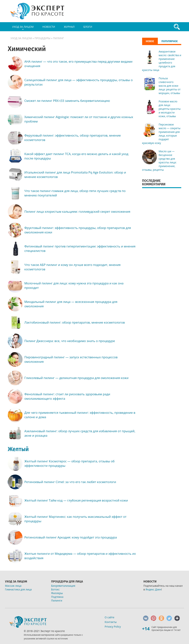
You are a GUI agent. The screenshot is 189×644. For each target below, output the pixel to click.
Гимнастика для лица (18, 589)
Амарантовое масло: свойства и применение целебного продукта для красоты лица (162, 61)
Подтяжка (57, 597)
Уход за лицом (23, 28)
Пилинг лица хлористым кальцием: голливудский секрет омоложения (77, 211)
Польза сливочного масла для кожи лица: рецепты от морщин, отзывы (170, 86)
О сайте (109, 617)
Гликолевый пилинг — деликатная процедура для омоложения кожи (76, 378)
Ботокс (55, 589)
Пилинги (57, 600)
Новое (150, 41)
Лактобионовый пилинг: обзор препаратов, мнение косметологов (75, 322)
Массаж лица (13, 586)
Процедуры (42, 38)
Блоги (88, 27)
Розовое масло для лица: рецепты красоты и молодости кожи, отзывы (170, 109)
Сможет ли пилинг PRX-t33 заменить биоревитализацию (67, 101)
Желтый (18, 449)
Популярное (170, 41)
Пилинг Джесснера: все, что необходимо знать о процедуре (70, 341)
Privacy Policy (113, 627)
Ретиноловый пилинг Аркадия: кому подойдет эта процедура (71, 537)
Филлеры (57, 593)
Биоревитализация (63, 586)
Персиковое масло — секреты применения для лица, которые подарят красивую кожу (161, 134)
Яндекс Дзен (153, 589)
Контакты (111, 622)
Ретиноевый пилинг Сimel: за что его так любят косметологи (70, 482)
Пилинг (58, 38)
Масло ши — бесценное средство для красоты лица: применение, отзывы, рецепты (159, 160)
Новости (49, 27)
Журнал (69, 27)
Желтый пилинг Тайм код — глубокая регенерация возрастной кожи (76, 500)
